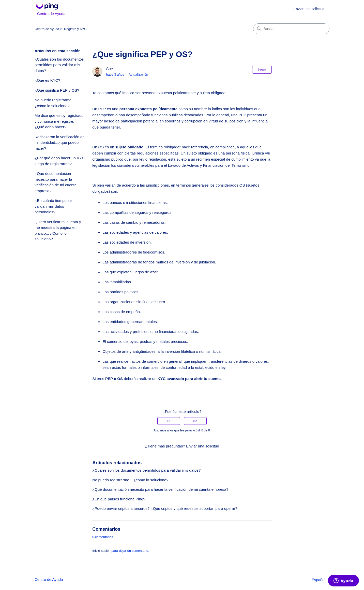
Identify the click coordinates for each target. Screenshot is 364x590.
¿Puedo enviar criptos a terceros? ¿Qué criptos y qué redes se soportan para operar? (165, 508)
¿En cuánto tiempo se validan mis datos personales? (53, 206)
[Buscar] (291, 29)
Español (321, 580)
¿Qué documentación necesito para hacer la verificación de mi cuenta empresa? (56, 182)
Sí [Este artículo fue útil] (169, 421)
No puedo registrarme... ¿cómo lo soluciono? (55, 103)
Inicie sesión (101, 551)
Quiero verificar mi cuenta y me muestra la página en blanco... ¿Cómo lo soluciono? (58, 230)
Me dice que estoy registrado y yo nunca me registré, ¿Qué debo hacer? (59, 121)
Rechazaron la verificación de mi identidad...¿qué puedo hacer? (60, 143)
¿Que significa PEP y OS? (57, 90)
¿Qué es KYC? (47, 80)
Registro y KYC (75, 29)
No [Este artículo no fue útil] (195, 421)
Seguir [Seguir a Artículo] (262, 69)
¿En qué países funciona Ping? (119, 499)
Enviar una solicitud (309, 9)
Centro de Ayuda (47, 29)
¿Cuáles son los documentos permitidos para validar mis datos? (59, 65)
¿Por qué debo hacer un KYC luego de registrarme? (60, 161)
